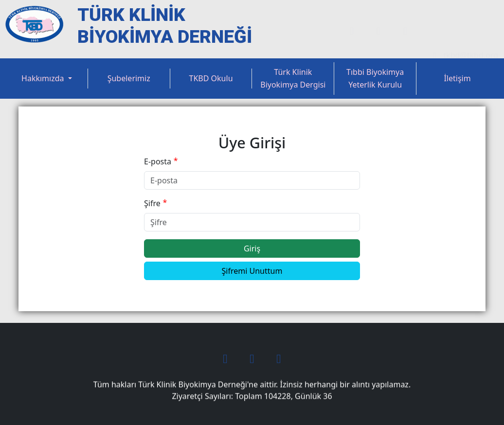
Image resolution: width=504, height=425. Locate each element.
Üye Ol (486, 13)
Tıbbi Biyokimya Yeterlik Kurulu (375, 78)
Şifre (152, 203)
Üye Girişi (443, 13)
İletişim (457, 78)
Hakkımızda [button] (44, 78)
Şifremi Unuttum (252, 271)
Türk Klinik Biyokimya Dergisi (293, 78)
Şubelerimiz (129, 78)
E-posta (158, 161)
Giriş (252, 248)
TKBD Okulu (211, 78)
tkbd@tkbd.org (463, 38)
